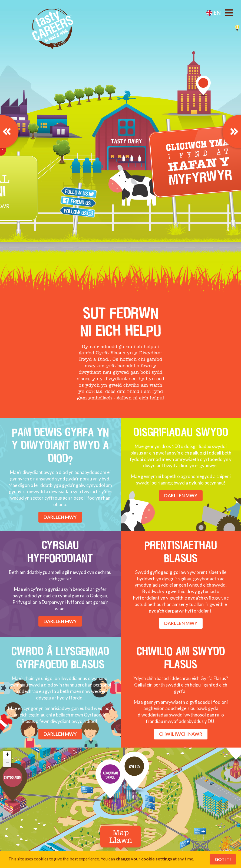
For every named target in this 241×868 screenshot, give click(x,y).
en (213, 13)
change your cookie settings (144, 859)
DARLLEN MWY (60, 517)
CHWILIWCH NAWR (181, 734)
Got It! (223, 859)
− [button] (7, 763)
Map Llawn (121, 837)
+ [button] (7, 755)
